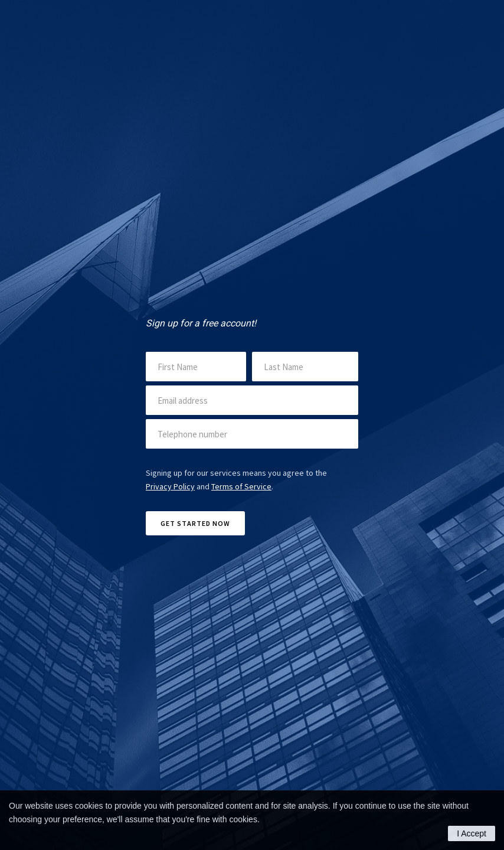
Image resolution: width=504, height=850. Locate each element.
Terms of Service (241, 486)
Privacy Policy (170, 486)
